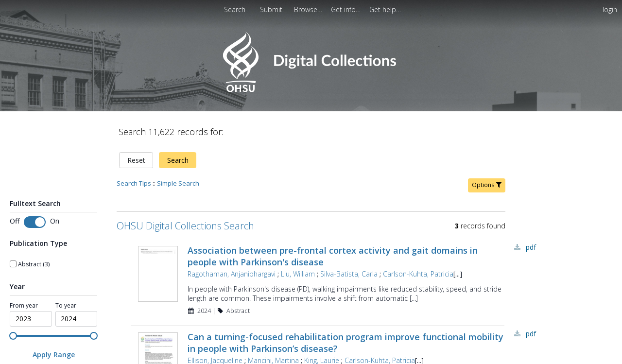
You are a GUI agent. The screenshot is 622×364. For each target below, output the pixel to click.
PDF (531, 247)
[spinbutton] (31, 319)
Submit (272, 9)
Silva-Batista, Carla (349, 274)
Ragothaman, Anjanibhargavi (232, 274)
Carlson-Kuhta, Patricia (418, 274)
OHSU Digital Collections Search (185, 226)
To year (66, 306)
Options (487, 185)
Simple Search (178, 183)
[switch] (35, 222)
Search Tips (134, 183)
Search (178, 160)
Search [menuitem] (235, 9)
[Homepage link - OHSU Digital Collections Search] (311, 90)
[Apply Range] (53, 355)
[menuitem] (272, 9)
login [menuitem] (610, 9)
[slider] (13, 336)
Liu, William (298, 274)
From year (24, 306)
